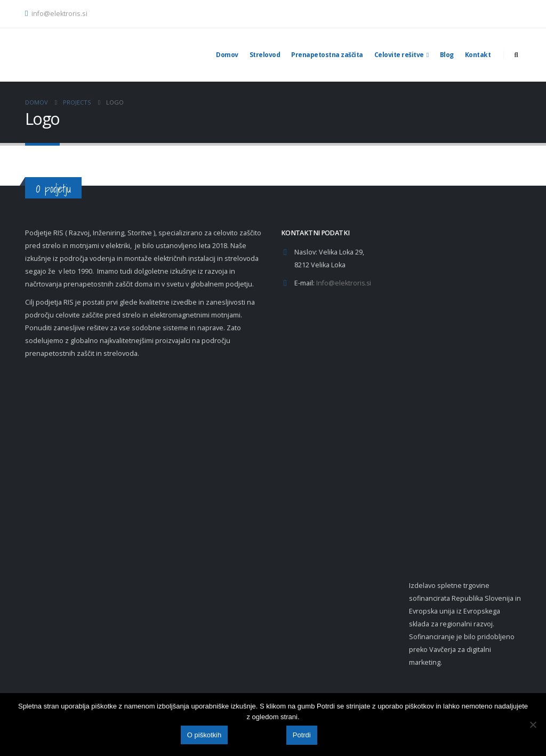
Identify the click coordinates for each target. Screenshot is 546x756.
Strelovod (265, 55)
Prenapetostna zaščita (327, 55)
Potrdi (302, 735)
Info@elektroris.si (344, 283)
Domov (227, 55)
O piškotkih (204, 735)
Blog (447, 55)
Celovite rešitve (399, 55)
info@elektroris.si (56, 14)
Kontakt (478, 55)
